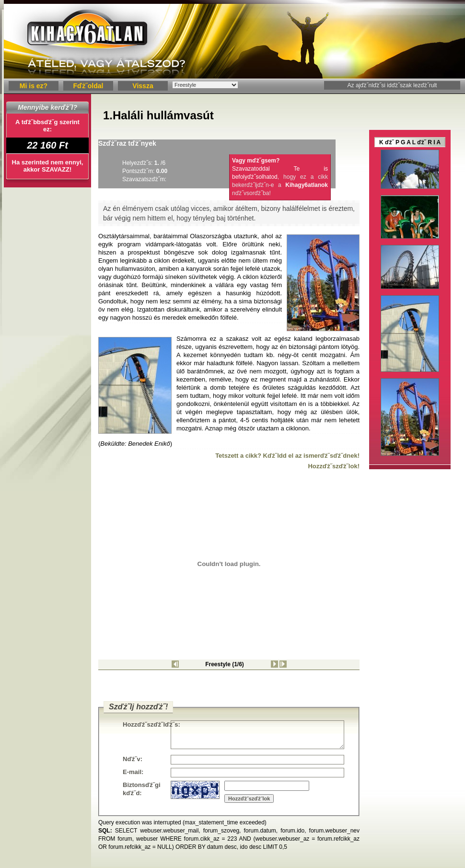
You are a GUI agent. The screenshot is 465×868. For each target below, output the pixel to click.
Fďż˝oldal (88, 86)
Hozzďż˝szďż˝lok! (334, 466)
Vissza (143, 86)
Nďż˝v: (133, 759)
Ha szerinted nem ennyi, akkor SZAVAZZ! (48, 166)
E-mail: (133, 772)
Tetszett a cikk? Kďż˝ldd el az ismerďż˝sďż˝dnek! (287, 456)
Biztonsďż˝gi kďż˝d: (142, 789)
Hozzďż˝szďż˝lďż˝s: (147, 724)
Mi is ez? (34, 86)
